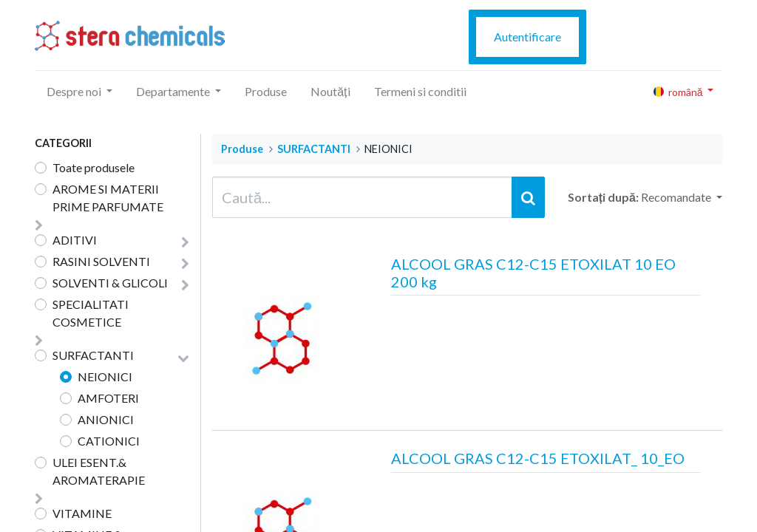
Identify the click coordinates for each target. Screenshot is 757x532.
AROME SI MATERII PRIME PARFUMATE (108, 198)
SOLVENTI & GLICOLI (110, 283)
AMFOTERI (108, 398)
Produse (242, 149)
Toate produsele (94, 167)
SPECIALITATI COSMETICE (91, 313)
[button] (682, 197)
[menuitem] (266, 92)
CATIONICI (109, 441)
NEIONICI (105, 376)
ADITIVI (75, 240)
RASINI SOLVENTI (101, 261)
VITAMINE (82, 513)
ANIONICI (106, 419)
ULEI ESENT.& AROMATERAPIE (99, 471)
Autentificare (527, 37)
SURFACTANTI (93, 355)
